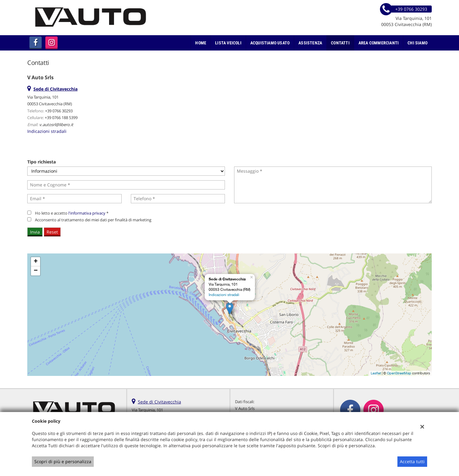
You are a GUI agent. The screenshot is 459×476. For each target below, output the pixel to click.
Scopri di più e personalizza (63, 461)
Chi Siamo (417, 43)
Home (201, 43)
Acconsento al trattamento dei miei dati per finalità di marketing (93, 220)
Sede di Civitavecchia (159, 402)
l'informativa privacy (87, 213)
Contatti (340, 43)
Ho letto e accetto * (72, 213)
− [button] (36, 271)
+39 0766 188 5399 (61, 118)
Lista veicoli (228, 43)
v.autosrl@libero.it (56, 125)
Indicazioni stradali (47, 131)
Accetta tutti (412, 461)
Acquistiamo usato (270, 43)
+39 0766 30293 (59, 111)
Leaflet (376, 373)
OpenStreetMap (399, 373)
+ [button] (36, 262)
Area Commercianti (379, 43)
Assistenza (310, 43)
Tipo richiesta (42, 162)
